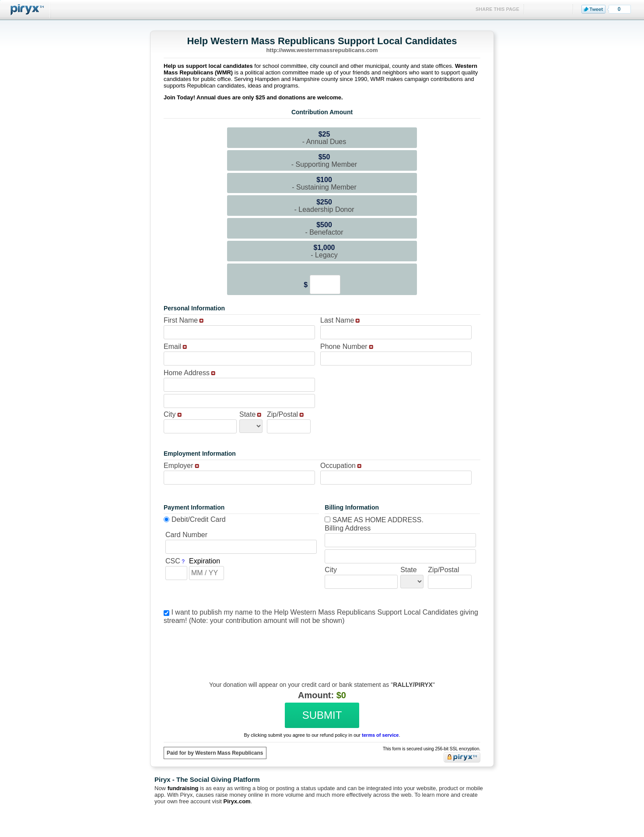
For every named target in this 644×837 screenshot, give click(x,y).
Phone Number (344, 346)
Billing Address (348, 528)
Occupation (338, 466)
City (170, 414)
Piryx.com (237, 801)
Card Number (186, 535)
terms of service (380, 735)
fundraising (183, 788)
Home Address (187, 373)
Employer (178, 466)
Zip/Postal (282, 414)
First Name (181, 320)
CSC (173, 561)
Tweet (593, 9)
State (247, 414)
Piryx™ (25, 10)
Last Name (337, 320)
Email (172, 346)
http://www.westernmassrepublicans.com (322, 50)
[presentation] (321, 646)
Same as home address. (374, 520)
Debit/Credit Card (199, 519)
